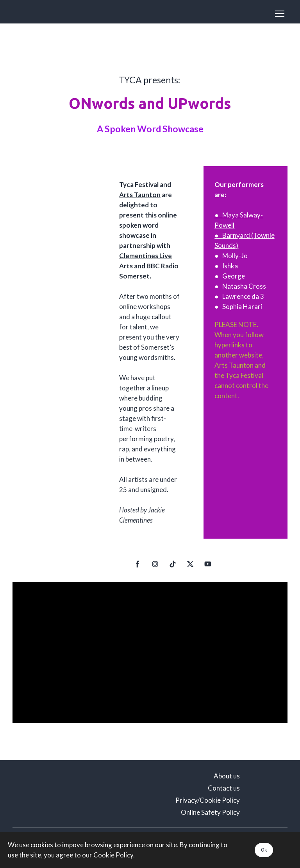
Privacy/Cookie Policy (208, 800)
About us (227, 776)
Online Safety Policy (210, 812)
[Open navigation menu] (280, 14)
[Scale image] (54, 794)
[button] (137, 564)
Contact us (224, 788)
